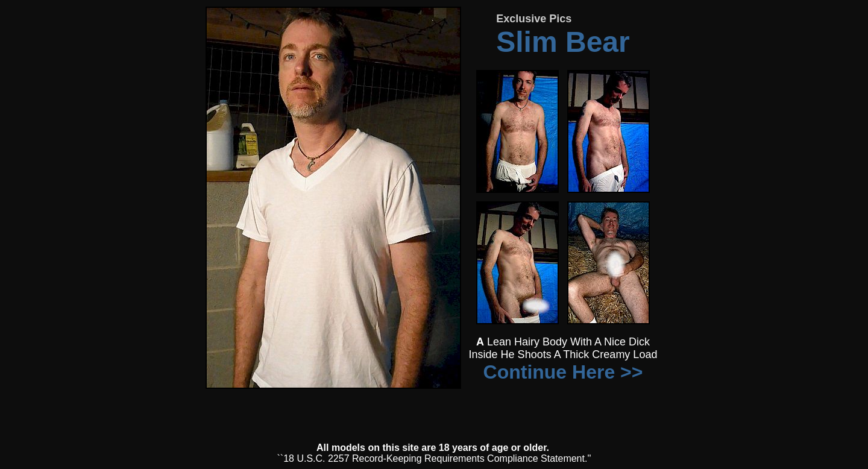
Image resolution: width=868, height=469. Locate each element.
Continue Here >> (563, 372)
